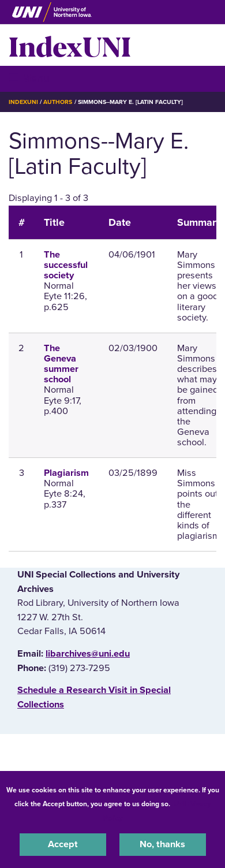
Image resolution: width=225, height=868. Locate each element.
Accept (63, 844)
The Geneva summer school (61, 364)
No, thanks (162, 844)
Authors (58, 102)
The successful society (66, 265)
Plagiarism (66, 473)
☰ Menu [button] (29, 78)
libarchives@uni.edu (88, 654)
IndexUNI (70, 45)
